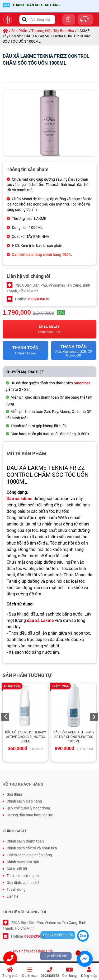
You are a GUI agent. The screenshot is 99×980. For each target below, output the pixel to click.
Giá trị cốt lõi (17, 869)
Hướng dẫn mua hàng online (30, 815)
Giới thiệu (14, 794)
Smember (82, 383)
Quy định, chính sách (23, 883)
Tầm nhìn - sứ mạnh (23, 876)
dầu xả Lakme (40, 620)
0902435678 (50, 972)
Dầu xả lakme (20, 499)
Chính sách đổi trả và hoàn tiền (32, 848)
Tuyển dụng (16, 889)
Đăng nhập (89, 972)
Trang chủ (10, 972)
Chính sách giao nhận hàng (29, 855)
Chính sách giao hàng (24, 801)
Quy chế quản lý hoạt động (28, 808)
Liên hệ (12, 896)
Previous (5, 717)
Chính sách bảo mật (23, 862)
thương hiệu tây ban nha (53, 31)
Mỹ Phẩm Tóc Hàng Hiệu (33, 951)
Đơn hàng (69, 972)
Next (94, 717)
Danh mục (30, 972)
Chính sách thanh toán (25, 841)
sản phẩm (20, 31)
